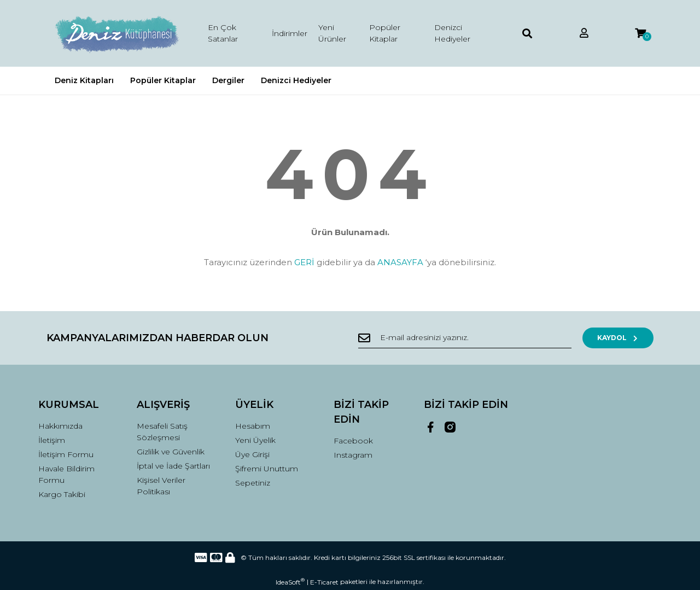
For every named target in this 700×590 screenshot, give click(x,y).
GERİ (304, 262)
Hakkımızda (60, 426)
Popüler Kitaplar (385, 33)
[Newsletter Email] (465, 338)
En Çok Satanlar (223, 33)
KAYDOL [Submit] (618, 338)
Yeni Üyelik (255, 440)
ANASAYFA (400, 262)
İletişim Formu (66, 454)
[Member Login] (584, 34)
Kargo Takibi (62, 494)
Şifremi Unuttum (267, 469)
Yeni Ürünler (332, 33)
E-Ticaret (324, 582)
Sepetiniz (253, 483)
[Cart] (640, 34)
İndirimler (290, 33)
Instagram (353, 455)
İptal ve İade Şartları (173, 466)
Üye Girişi (252, 454)
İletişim (52, 440)
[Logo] (116, 33)
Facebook (353, 441)
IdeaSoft (290, 582)
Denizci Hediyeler (452, 33)
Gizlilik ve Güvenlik (171, 452)
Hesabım (253, 426)
